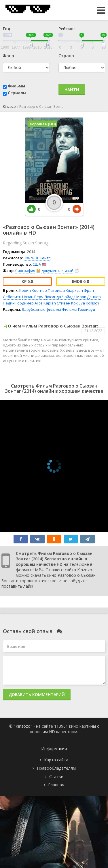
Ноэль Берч (33, 297)
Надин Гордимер (18, 303)
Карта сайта (56, 760)
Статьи (56, 776)
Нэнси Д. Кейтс (37, 258)
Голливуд (87, 309)
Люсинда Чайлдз (60, 297)
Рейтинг (67, 29)
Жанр (8, 56)
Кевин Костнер (33, 290)
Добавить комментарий (37, 694)
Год (7, 29)
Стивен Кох (67, 303)
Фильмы (16, 86)
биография (25, 271)
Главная (56, 785)
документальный (57, 271)
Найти (72, 90)
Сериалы (17, 93)
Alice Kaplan (45, 303)
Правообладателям (56, 768)
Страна (66, 56)
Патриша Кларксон (65, 290)
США (37, 264)
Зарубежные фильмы (41, 309)
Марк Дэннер (89, 297)
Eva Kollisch (89, 303)
